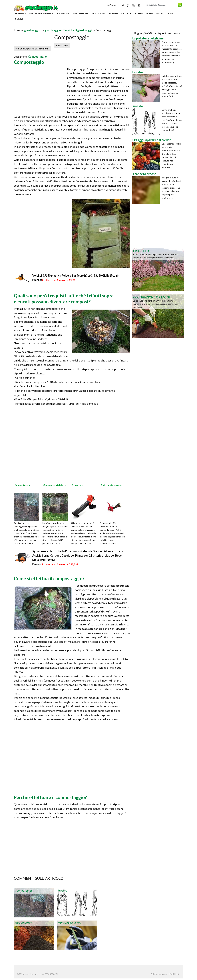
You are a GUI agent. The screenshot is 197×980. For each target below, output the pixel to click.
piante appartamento (41, 13)
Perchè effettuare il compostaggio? (50, 797)
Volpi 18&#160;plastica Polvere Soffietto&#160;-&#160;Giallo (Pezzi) (75, 276)
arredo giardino (156, 13)
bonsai (139, 13)
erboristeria (117, 13)
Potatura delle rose (70, 923)
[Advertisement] (50, 26)
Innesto (62, 891)
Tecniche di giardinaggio (78, 30)
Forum (112, 5)
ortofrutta (63, 13)
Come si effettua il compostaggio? (49, 578)
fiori (130, 13)
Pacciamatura (24, 923)
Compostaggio (37, 57)
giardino (20, 13)
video (171, 13)
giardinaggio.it (33, 30)
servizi (19, 19)
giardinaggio (99, 13)
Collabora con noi (159, 974)
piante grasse (80, 13)
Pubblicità (174, 974)
